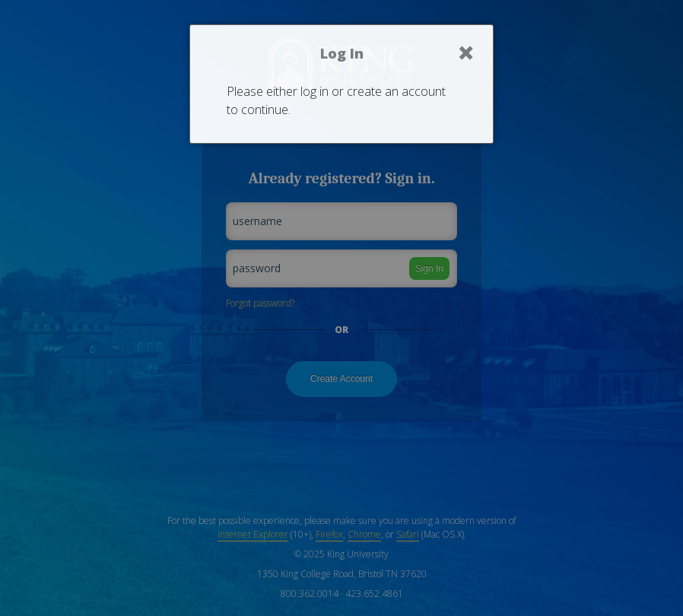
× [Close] (466, 52)
